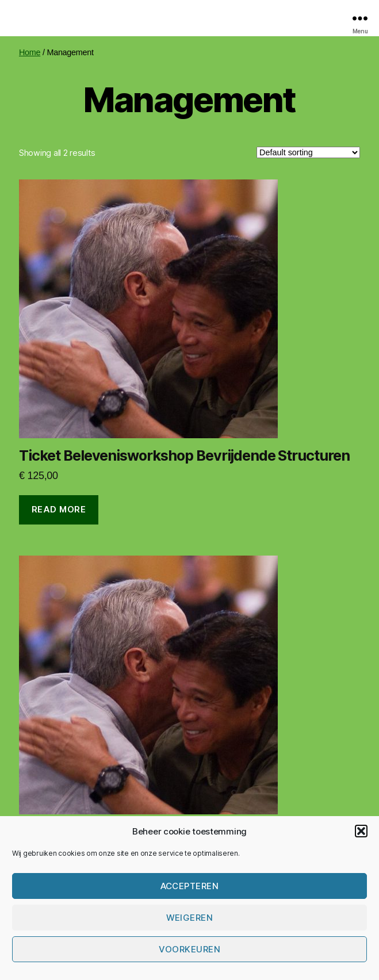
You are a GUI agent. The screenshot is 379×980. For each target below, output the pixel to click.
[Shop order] (308, 152)
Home (30, 52)
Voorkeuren (190, 949)
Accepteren (190, 886)
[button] (361, 831)
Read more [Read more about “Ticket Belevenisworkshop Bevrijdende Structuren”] (59, 509)
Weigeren (190, 918)
